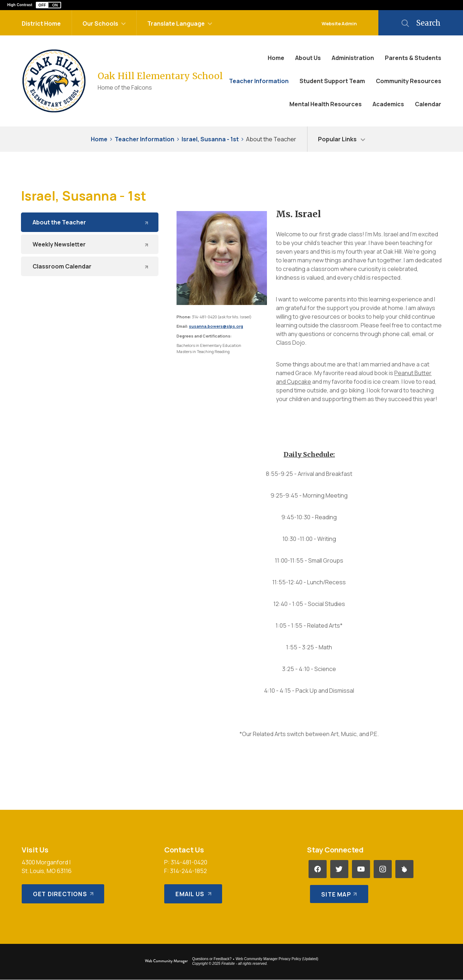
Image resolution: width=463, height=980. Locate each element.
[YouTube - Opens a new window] (361, 869)
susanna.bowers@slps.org (216, 326)
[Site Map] (338, 891)
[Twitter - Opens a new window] (339, 869)
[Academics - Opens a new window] (388, 104)
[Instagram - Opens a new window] (383, 869)
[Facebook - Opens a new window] (318, 869)
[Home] (276, 58)
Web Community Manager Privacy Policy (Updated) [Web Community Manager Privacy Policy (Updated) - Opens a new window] (277, 959)
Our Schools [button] (100, 23)
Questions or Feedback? (212, 959)
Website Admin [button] (339, 23)
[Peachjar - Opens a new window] (404, 869)
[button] (48, 5)
